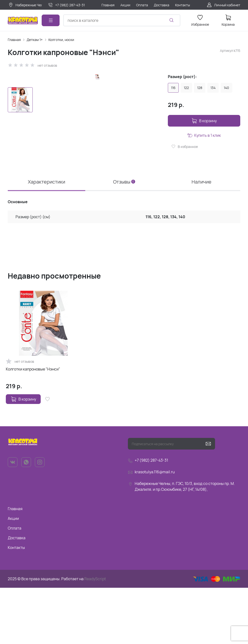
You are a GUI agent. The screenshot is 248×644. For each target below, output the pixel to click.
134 (213, 88)
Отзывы (124, 238)
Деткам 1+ (35, 40)
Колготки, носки (61, 40)
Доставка (17, 594)
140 (226, 88)
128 (200, 88)
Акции (13, 575)
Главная (14, 40)
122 (186, 88)
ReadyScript (95, 635)
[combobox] (122, 20)
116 (173, 88)
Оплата (15, 584)
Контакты (16, 604)
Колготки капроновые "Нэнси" (33, 425)
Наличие (201, 238)
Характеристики (46, 238)
